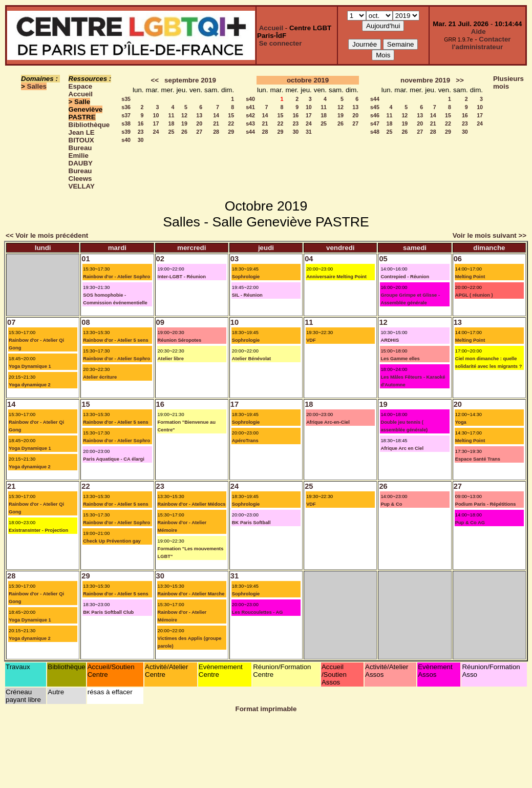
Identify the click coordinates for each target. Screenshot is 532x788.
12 (184, 115)
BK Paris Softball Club (108, 612)
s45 (375, 107)
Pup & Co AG (470, 523)
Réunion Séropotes (180, 340)
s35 (126, 99)
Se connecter (281, 43)
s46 (375, 115)
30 (141, 140)
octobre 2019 (308, 80)
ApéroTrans (245, 441)
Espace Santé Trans (478, 459)
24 (156, 132)
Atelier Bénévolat (251, 359)
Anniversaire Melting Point (336, 277)
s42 (250, 115)
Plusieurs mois (508, 82)
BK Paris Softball (251, 523)
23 (141, 132)
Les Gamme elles (400, 359)
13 (199, 115)
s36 (126, 107)
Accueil (271, 28)
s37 (126, 115)
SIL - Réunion (247, 295)
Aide (478, 32)
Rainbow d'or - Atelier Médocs (192, 504)
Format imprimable (266, 709)
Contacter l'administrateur (482, 43)
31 (309, 132)
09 (160, 322)
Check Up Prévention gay (112, 541)
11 (172, 115)
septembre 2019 (190, 80)
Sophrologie (246, 277)
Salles (37, 86)
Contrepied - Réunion (405, 277)
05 (383, 259)
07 (11, 322)
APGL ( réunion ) (474, 295)
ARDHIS (390, 340)
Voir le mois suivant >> (490, 235)
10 (156, 115)
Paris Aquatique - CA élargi (114, 459)
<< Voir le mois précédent (47, 235)
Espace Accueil (81, 90)
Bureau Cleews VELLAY (82, 179)
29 (231, 132)
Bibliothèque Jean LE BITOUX (89, 132)
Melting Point (470, 277)
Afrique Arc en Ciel (402, 448)
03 (235, 259)
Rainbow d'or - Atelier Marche (191, 594)
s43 (250, 123)
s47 (375, 123)
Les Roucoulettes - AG (258, 612)
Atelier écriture (100, 377)
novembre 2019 (425, 80)
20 (199, 123)
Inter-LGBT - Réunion (182, 277)
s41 (250, 107)
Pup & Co (391, 504)
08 (86, 322)
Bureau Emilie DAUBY (81, 155)
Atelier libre (171, 359)
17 (156, 123)
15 (231, 115)
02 (160, 259)
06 (458, 259)
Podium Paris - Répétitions (486, 504)
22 (231, 123)
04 (309, 259)
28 (216, 132)
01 (86, 259)
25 (172, 132)
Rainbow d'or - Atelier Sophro (116, 277)
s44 (250, 132)
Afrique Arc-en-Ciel (328, 422)
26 (184, 132)
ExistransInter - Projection (38, 530)
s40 (126, 140)
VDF (311, 340)
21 (216, 123)
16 (141, 123)
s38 (126, 123)
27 (199, 132)
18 (172, 123)
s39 (126, 132)
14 (216, 115)
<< (155, 80)
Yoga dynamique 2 (30, 385)
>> (460, 80)
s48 (375, 132)
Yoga (461, 422)
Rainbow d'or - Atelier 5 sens (115, 340)
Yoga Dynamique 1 (30, 366)
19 (184, 123)
